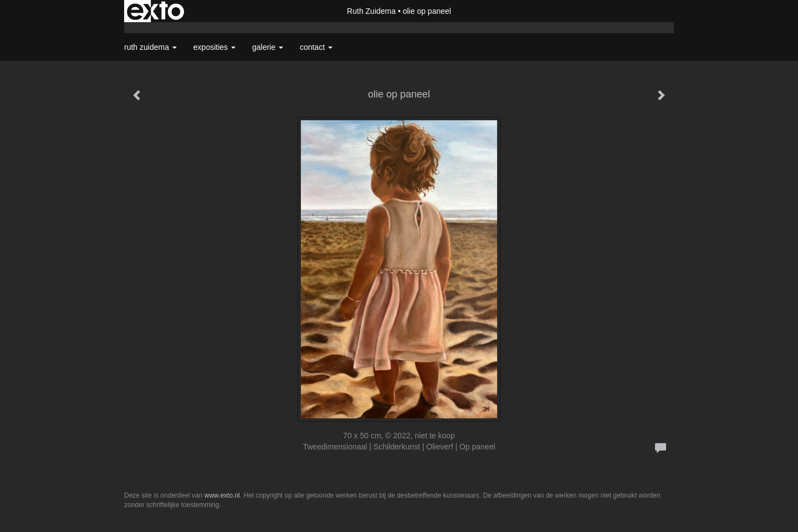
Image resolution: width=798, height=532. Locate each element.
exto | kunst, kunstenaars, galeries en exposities (155, 11)
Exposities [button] (214, 47)
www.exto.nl (222, 495)
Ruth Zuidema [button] (150, 47)
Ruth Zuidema (371, 11)
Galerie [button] (268, 47)
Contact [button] (316, 47)
